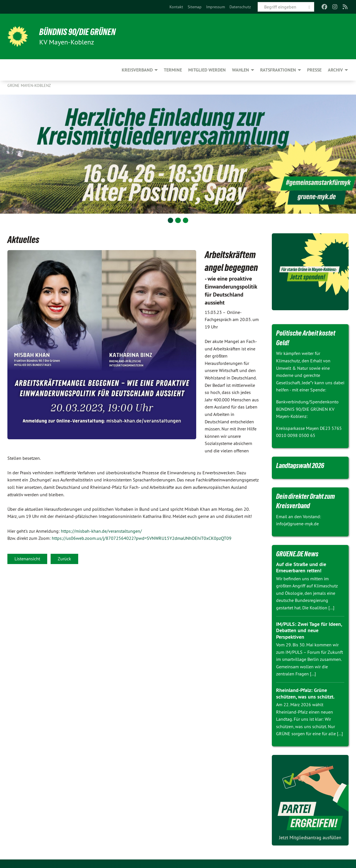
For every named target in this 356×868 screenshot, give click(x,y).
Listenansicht (27, 559)
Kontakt (176, 7)
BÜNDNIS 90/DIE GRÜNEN (77, 32)
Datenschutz (240, 7)
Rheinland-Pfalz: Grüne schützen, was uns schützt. (305, 693)
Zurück (64, 559)
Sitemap (195, 7)
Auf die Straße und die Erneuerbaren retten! (301, 567)
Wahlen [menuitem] (241, 70)
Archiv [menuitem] (335, 70)
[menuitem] (176, 7)
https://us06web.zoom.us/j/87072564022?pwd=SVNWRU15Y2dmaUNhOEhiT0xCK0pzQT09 (142, 538)
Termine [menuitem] (173, 70)
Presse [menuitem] (314, 70)
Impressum (216, 7)
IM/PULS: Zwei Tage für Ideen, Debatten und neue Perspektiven (309, 630)
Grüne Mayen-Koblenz (29, 85)
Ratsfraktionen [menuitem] (278, 70)
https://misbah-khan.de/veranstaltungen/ (101, 531)
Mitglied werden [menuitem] (207, 70)
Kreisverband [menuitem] (137, 70)
